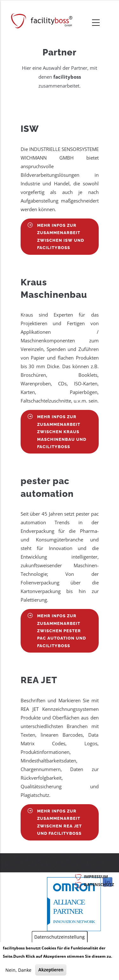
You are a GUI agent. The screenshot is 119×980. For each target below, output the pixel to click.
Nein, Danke (18, 970)
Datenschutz (99, 884)
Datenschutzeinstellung (60, 937)
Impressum (96, 876)
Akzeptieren (51, 970)
